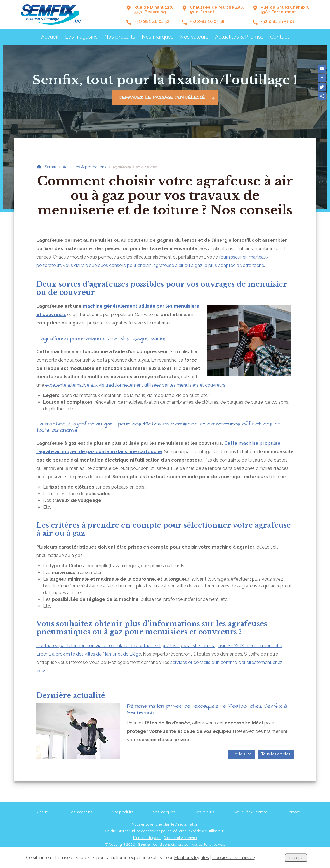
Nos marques (158, 37)
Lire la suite (241, 754)
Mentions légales (147, 838)
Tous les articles (276, 754)
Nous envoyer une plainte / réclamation (165, 824)
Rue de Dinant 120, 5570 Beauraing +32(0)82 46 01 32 (149, 15)
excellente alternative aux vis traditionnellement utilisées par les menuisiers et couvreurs (136, 385)
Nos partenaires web (208, 844)
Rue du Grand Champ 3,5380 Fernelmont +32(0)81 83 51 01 (281, 15)
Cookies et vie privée (180, 838)
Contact (280, 37)
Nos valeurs (194, 37)
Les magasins (81, 37)
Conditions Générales (171, 844)
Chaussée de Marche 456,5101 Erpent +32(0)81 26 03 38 (213, 15)
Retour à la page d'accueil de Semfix (39, 167)
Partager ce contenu (322, 96)
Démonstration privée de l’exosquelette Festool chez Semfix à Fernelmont (207, 709)
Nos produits (120, 37)
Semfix (51, 167)
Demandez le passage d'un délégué (168, 97)
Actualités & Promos (239, 37)
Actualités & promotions (84, 167)
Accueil (50, 37)
